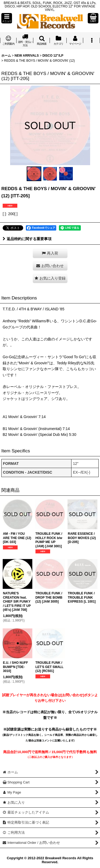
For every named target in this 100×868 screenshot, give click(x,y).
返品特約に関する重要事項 (27, 239)
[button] (7, 18)
